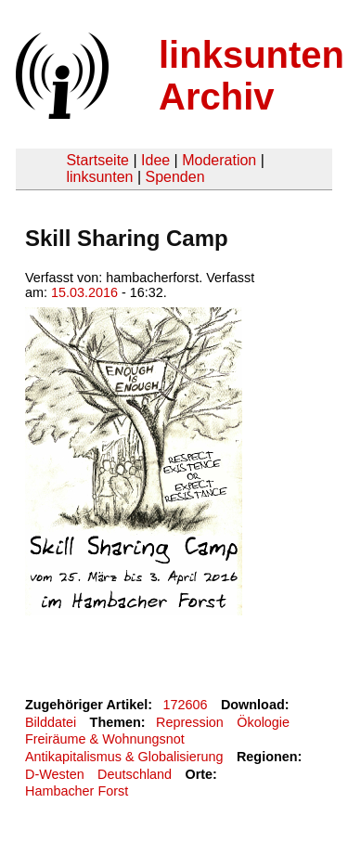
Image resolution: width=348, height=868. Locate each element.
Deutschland (135, 774)
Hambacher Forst (77, 791)
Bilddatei (51, 722)
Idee (155, 160)
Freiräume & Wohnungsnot (105, 739)
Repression (190, 722)
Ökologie (263, 722)
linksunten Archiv (251, 76)
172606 (186, 705)
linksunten (99, 177)
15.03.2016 (84, 292)
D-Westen (55, 774)
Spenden (174, 177)
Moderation (219, 160)
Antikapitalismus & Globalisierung (124, 757)
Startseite (97, 160)
